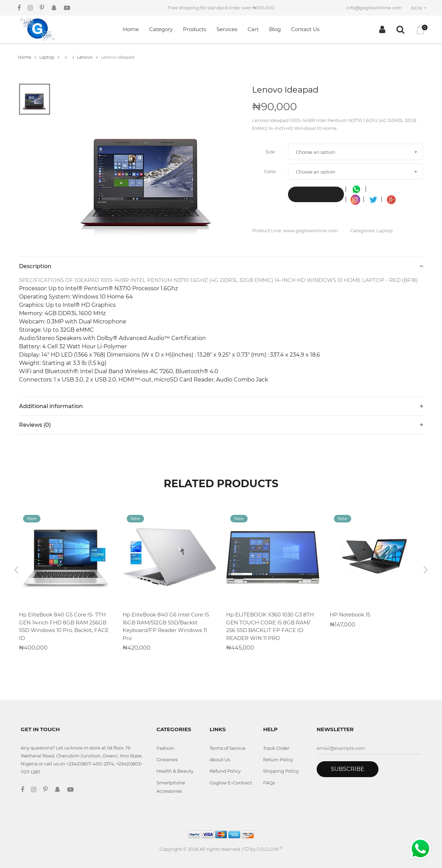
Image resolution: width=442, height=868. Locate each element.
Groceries (167, 759)
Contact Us (305, 29)
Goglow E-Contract (231, 783)
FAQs (269, 783)
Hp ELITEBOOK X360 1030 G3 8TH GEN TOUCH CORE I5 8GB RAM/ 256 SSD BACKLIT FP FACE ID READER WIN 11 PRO (270, 626)
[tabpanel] (147, 170)
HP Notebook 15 (350, 615)
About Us (220, 759)
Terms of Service (228, 748)
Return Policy (278, 759)
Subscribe (348, 769)
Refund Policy (225, 771)
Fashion (165, 748)
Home (131, 29)
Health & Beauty (175, 771)
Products (195, 29)
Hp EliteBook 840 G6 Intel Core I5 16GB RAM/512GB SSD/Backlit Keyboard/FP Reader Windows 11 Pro (166, 626)
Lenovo (87, 57)
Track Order (276, 748)
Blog (275, 29)
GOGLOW (270, 849)
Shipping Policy (281, 771)
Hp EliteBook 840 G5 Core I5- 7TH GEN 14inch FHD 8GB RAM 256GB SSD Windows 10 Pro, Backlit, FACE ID (64, 626)
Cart (253, 29)
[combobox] (420, 8)
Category (161, 29)
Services (227, 29)
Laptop (49, 57)
